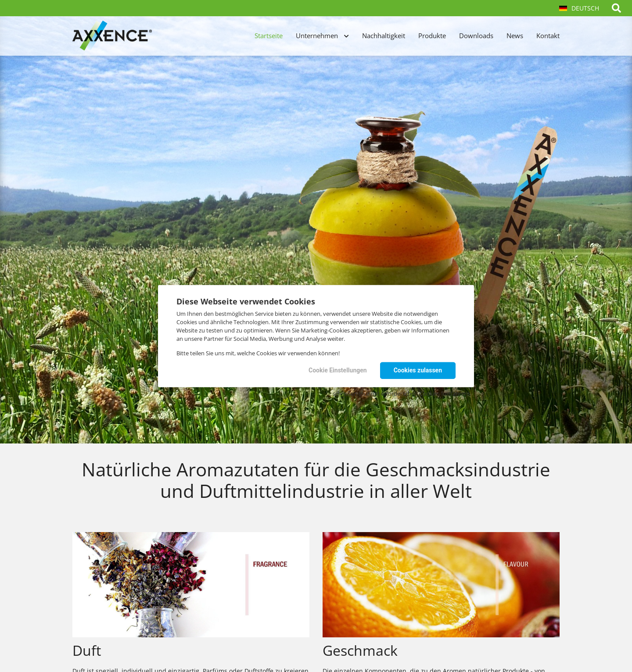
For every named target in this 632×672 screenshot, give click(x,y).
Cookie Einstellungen (338, 370)
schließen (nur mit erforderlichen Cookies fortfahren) (401, 393)
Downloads (476, 36)
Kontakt (548, 36)
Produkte (432, 36)
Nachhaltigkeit (384, 36)
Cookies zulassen (418, 370)
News (515, 36)
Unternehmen (317, 36)
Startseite (269, 36)
